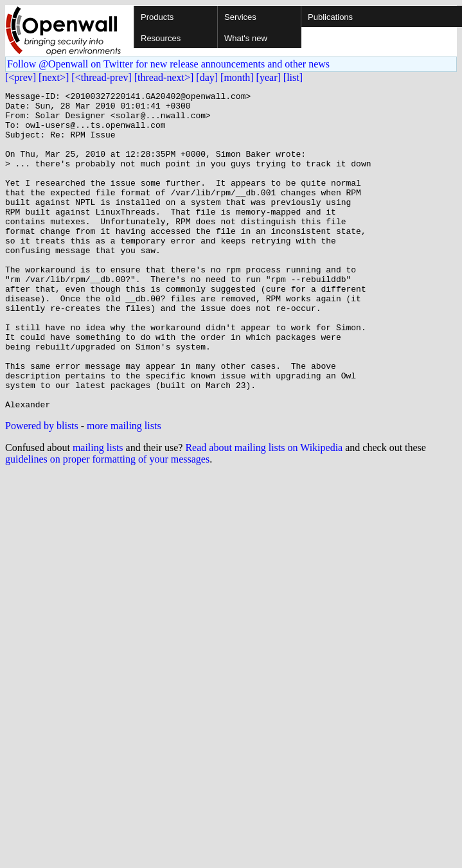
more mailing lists (124, 489)
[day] (207, 77)
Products (157, 17)
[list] (293, 77)
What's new (246, 38)
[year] (269, 77)
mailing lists (98, 511)
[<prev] (21, 77)
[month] (237, 77)
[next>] (54, 77)
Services (240, 17)
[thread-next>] (164, 77)
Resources (161, 38)
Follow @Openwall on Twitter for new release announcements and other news (168, 64)
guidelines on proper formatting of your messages (107, 523)
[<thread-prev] (101, 77)
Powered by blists (42, 489)
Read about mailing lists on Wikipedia (264, 511)
